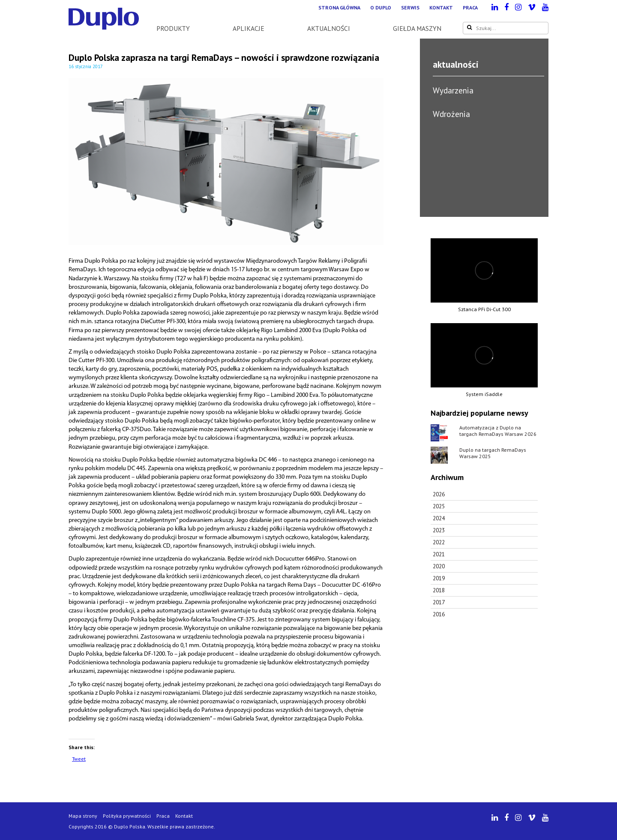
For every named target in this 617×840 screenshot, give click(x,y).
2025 (439, 506)
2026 (439, 494)
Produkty (173, 28)
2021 (439, 554)
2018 (439, 590)
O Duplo (381, 7)
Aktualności (329, 28)
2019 (439, 578)
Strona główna (339, 7)
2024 (439, 518)
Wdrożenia (451, 114)
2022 (439, 542)
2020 (439, 566)
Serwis (410, 7)
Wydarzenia (453, 90)
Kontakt (441, 7)
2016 (439, 614)
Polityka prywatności (127, 816)
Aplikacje (249, 28)
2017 (439, 602)
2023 (439, 530)
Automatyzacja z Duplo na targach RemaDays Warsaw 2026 (498, 431)
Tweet (79, 759)
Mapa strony (83, 816)
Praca (470, 7)
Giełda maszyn (417, 28)
